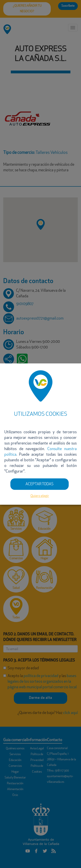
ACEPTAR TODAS (40, 484)
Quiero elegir (40, 496)
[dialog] (40, 434)
